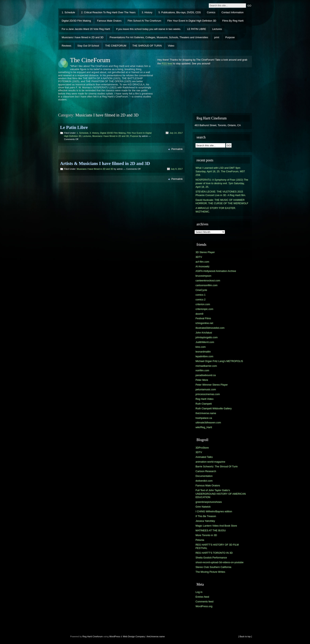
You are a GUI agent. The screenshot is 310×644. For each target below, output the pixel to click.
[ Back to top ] (245, 636)
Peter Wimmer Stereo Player (212, 385)
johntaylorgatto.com (207, 337)
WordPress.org (204, 606)
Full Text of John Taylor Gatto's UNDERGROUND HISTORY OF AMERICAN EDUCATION (221, 494)
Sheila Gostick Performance (211, 558)
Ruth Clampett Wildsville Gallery (214, 408)
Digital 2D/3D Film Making (76, 21)
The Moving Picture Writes (210, 572)
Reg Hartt (87, 636)
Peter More (202, 380)
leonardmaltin (203, 352)
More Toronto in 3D (206, 535)
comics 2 (201, 300)
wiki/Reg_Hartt (204, 427)
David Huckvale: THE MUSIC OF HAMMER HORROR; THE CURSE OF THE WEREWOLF (222, 202)
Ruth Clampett (204, 404)
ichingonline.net (204, 323)
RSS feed (167, 63)
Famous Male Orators (109, 21)
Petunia (200, 540)
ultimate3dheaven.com (208, 423)
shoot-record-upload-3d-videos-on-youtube (220, 562)
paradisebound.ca (206, 375)
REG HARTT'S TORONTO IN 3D (214, 553)
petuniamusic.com (206, 389)
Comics (211, 12)
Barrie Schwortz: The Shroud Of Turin (217, 466)
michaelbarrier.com (206, 366)
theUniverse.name (206, 413)
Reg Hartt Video (205, 399)
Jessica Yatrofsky (205, 521)
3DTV (199, 257)
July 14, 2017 (176, 133)
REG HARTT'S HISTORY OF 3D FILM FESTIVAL (217, 546)
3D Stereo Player (205, 252)
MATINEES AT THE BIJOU (211, 530)
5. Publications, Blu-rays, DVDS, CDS (180, 12)
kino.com (201, 347)
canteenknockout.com (208, 281)
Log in (199, 592)
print (217, 37)
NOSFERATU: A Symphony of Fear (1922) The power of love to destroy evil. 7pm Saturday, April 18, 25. (222, 183)
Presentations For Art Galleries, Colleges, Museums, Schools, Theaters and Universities (159, 37)
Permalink (177, 149)
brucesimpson (203, 276)
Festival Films (203, 318)
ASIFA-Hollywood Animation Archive (216, 271)
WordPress (115, 636)
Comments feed (204, 602)
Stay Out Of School (88, 46)
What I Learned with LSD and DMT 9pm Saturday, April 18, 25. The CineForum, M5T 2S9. (220, 171)
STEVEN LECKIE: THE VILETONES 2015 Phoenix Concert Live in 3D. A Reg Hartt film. (221, 193)
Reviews (66, 46)
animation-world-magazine (210, 462)
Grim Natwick (203, 507)
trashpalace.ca (204, 418)
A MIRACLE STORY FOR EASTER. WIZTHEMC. (216, 210)
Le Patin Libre (74, 127)
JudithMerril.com (205, 342)
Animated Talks (204, 457)
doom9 (199, 314)
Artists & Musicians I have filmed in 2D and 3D (105, 163)
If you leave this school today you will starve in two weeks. (149, 29)
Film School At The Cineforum (145, 21)
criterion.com (203, 304)
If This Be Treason (206, 516)
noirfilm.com (202, 370)
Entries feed (202, 597)
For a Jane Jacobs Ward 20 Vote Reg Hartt (86, 29)
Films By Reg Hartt (233, 21)
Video (171, 46)
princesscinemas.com (208, 394)
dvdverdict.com (204, 481)
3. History (147, 12)
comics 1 (201, 295)
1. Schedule (68, 12)
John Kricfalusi (204, 333)
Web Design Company (134, 636)
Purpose (230, 37)
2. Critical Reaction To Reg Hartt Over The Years (108, 12)
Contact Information (232, 12)
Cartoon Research (206, 471)
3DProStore (202, 448)
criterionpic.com (204, 309)
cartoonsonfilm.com (207, 285)
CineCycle (201, 290)
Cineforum (98, 636)
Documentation (204, 476)
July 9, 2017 (177, 169)
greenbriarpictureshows (209, 502)
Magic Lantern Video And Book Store (216, 526)
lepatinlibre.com (204, 356)
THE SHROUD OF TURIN (147, 46)
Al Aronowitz (202, 266)
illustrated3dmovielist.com (210, 328)
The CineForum (90, 60)
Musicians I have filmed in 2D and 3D (83, 37)
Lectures (217, 29)
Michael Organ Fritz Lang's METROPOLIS (219, 361)
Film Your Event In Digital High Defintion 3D (192, 21)
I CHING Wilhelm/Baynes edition (214, 511)
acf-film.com (202, 262)
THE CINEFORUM (116, 46)
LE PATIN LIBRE (197, 29)
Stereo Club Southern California (213, 567)
